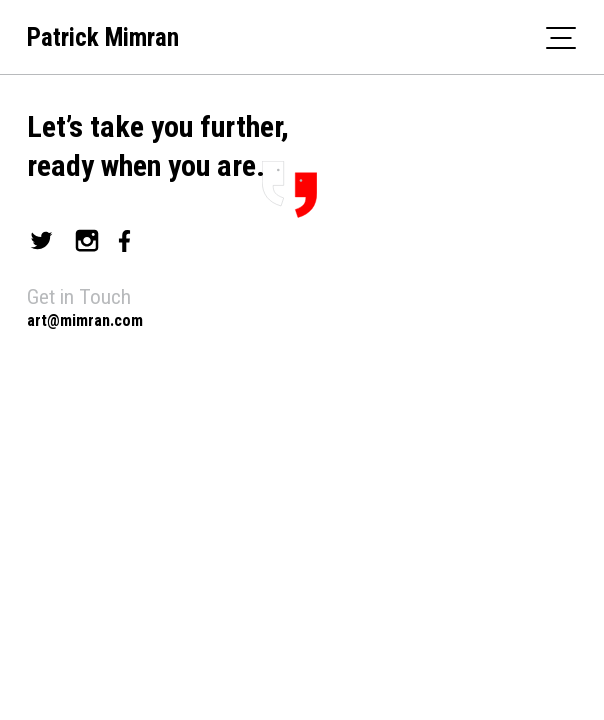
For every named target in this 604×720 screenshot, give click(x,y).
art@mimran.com (85, 320)
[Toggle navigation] (561, 37)
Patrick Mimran (103, 37)
